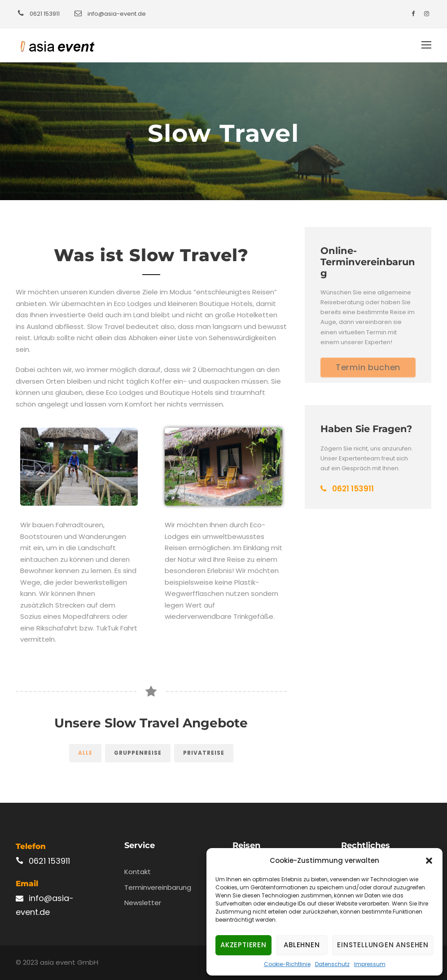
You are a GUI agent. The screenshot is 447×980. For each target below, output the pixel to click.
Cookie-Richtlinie (287, 964)
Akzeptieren (243, 945)
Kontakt (138, 872)
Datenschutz (332, 964)
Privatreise (204, 753)
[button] (429, 861)
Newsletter (143, 903)
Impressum (370, 964)
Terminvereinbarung (158, 887)
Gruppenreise (138, 753)
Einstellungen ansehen (383, 945)
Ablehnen (302, 945)
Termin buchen (368, 367)
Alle (85, 753)
